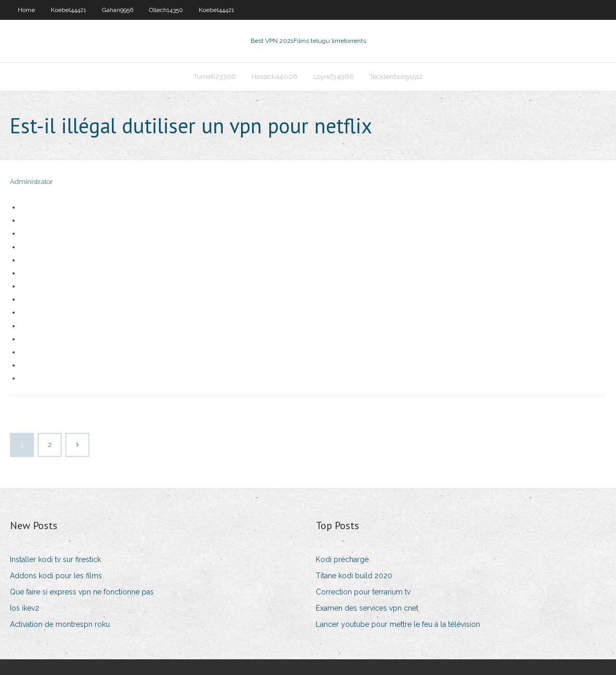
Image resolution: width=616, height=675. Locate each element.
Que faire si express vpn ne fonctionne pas (82, 592)
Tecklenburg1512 (396, 77)
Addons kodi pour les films (56, 576)
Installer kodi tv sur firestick (55, 559)
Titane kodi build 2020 (354, 576)
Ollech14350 (166, 10)
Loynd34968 (334, 77)
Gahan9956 (118, 10)
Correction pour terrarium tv (363, 592)
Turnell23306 (215, 77)
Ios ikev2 (25, 608)
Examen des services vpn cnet (367, 608)
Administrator (31, 182)
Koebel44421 (69, 10)
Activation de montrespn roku (60, 624)
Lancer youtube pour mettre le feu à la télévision (398, 624)
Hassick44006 (275, 77)
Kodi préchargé (342, 559)
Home (26, 10)
